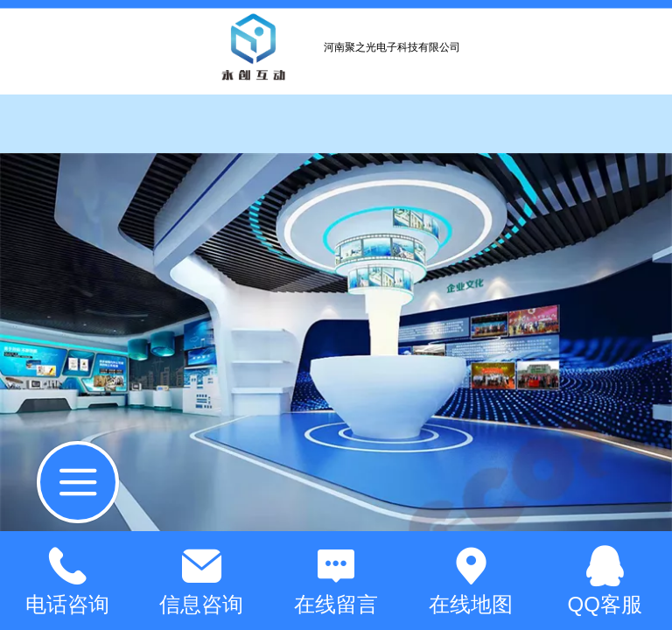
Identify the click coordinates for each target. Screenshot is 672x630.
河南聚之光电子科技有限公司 (392, 47)
